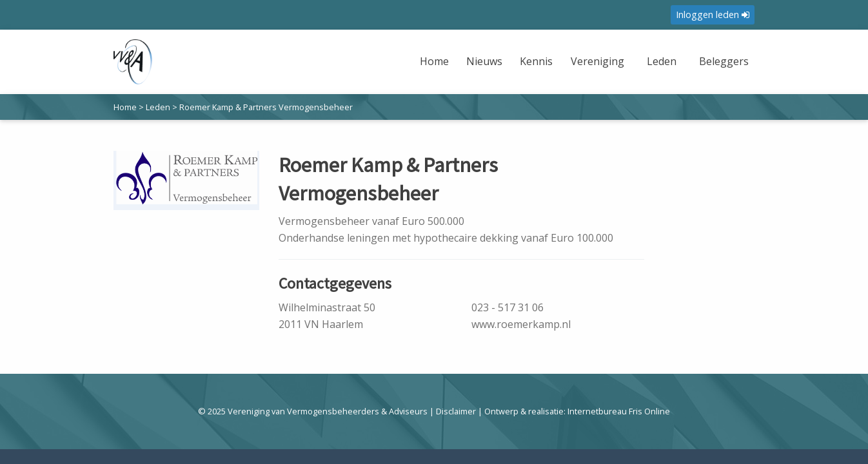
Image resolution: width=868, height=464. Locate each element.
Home (434, 61)
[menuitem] (436, 69)
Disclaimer (456, 411)
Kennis (536, 61)
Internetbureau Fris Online (619, 411)
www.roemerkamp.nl (521, 324)
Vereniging (597, 61)
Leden (662, 61)
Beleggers (724, 61)
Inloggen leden (713, 15)
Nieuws (484, 61)
